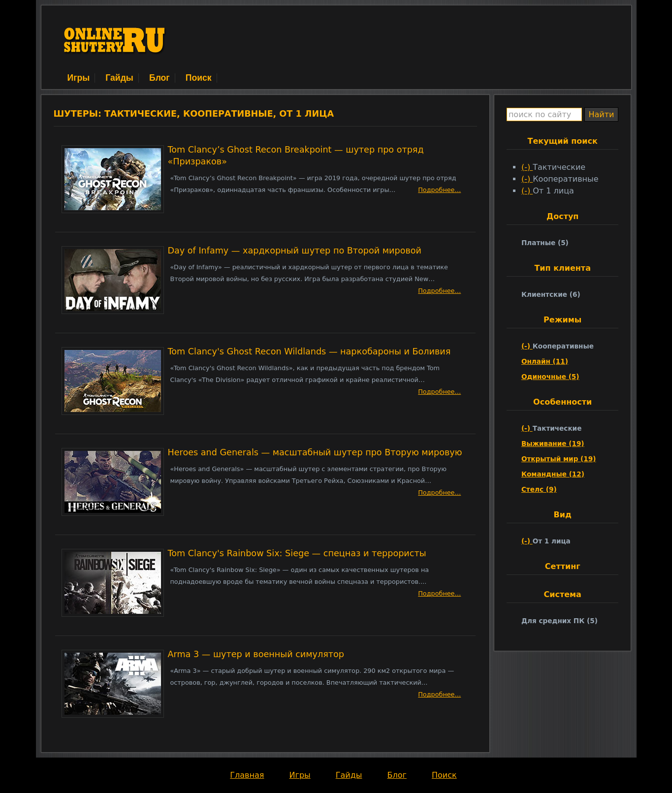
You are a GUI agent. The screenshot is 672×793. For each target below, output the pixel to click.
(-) (527, 167)
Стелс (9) (539, 489)
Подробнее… (439, 190)
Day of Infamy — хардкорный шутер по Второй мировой (295, 251)
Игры (79, 78)
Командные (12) (553, 474)
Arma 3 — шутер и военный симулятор (256, 654)
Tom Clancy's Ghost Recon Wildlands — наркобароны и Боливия (309, 351)
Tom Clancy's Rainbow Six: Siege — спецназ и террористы (297, 553)
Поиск (199, 78)
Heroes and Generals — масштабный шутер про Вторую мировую (315, 452)
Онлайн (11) (545, 361)
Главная (247, 775)
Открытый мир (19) (559, 459)
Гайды (119, 78)
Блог (160, 78)
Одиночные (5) (550, 377)
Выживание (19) (553, 444)
